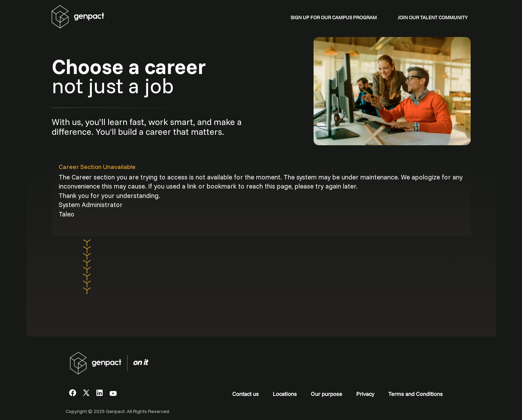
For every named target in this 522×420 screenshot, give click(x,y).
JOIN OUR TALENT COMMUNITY (433, 17)
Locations (285, 394)
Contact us (245, 394)
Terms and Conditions (416, 394)
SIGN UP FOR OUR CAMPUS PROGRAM (334, 17)
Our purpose (326, 394)
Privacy (365, 394)
